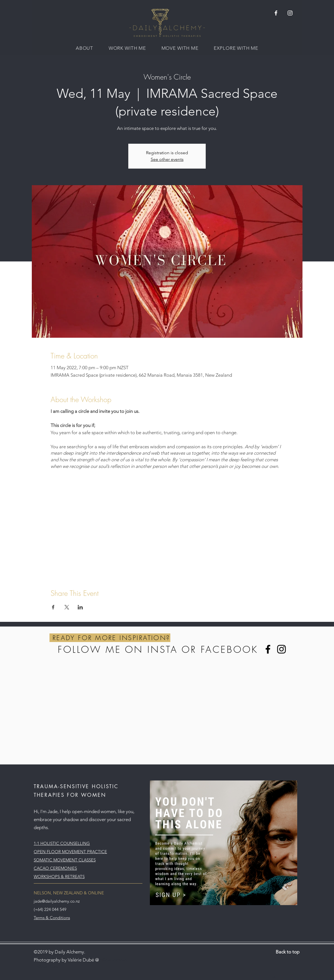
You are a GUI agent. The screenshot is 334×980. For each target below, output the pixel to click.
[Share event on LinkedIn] (80, 607)
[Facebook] (268, 649)
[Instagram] (281, 649)
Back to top (288, 952)
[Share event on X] (67, 607)
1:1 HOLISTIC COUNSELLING (62, 843)
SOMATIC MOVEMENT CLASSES (65, 860)
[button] (84, 48)
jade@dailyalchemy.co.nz (57, 901)
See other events (167, 159)
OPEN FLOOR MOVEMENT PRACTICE (70, 852)
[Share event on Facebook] (53, 607)
